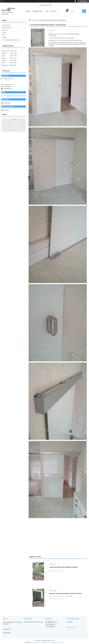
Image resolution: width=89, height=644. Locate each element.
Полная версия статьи (56, 571)
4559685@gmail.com (9, 85)
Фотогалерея (6, 25)
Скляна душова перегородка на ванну (63, 567)
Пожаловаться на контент (39, 642)
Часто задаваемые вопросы (10, 40)
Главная (28, 11)
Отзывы (4, 38)
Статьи (34, 20)
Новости (5, 30)
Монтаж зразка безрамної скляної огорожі (65, 594)
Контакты (53, 11)
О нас (47, 11)
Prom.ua (53, 641)
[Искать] (84, 11)
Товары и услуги (38, 11)
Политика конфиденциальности (56, 642)
